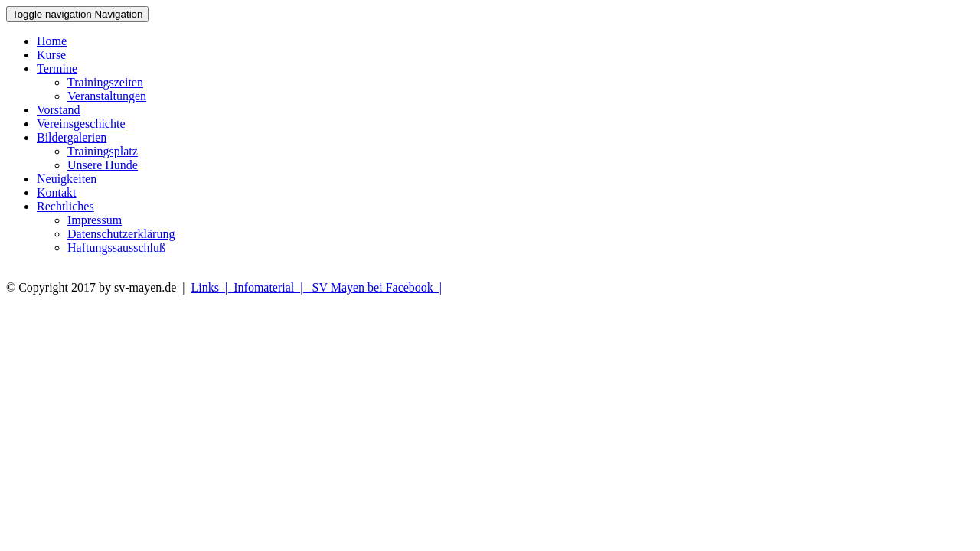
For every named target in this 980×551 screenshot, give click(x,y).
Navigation (77, 14)
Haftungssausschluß (116, 248)
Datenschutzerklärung (121, 234)
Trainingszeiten (105, 82)
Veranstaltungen (107, 96)
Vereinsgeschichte (81, 124)
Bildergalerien (72, 137)
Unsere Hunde (103, 165)
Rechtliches (65, 206)
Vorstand (59, 110)
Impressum (95, 220)
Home (52, 41)
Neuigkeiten (67, 179)
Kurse (51, 55)
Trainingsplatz (103, 151)
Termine (57, 68)
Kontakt (57, 192)
